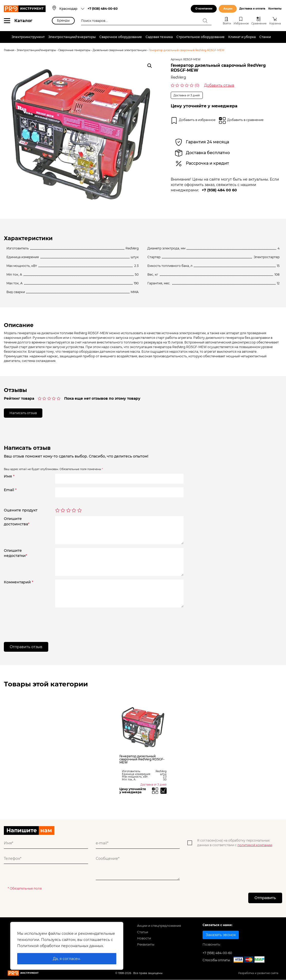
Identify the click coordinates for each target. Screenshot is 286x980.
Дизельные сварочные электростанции (120, 50)
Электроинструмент (28, 37)
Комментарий (19, 583)
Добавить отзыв (219, 85)
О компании (204, 9)
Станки (265, 37)
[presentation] (94, 622)
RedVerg (178, 77)
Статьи (143, 934)
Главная (9, 50)
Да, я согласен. (67, 959)
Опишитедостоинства (17, 522)
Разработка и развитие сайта (258, 975)
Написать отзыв (25, 413)
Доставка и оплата (252, 9)
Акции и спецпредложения (159, 927)
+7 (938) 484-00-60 (103, 9)
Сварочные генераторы (74, 50)
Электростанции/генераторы (72, 37)
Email (10, 490)
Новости (144, 940)
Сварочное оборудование (121, 37)
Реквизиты (146, 946)
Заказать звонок (221, 936)
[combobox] (72, 9)
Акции (228, 9)
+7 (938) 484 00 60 (219, 190)
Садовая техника (159, 37)
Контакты (275, 9)
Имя (9, 477)
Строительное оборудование (201, 37)
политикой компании (255, 846)
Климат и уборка (242, 37)
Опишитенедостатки (16, 554)
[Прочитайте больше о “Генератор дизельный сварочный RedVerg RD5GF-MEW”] (163, 791)
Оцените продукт (21, 511)
